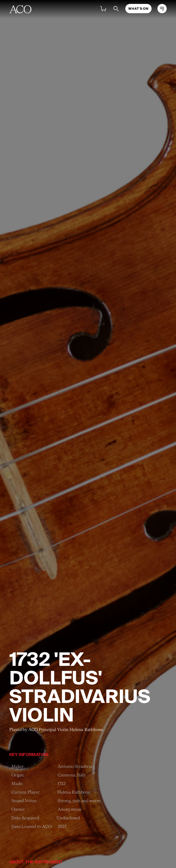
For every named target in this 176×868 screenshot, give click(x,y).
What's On (138, 9)
